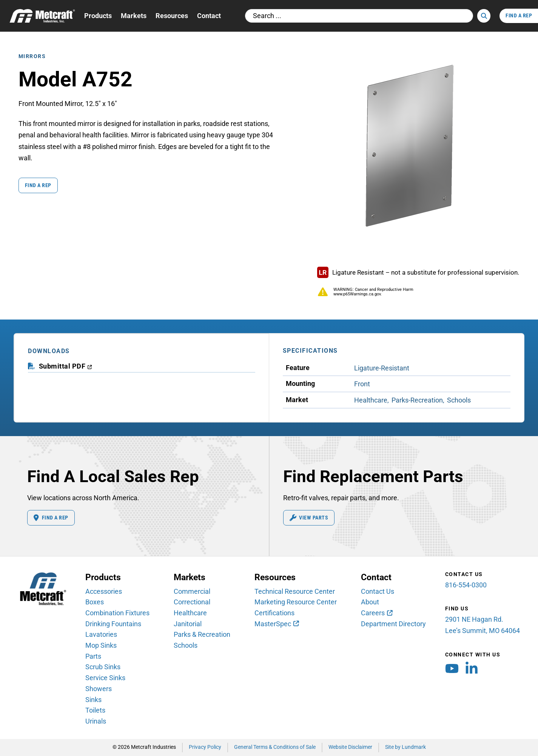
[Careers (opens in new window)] (376, 613)
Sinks (93, 700)
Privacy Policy (205, 747)
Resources (172, 16)
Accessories (104, 591)
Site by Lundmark (405, 747)
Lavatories (101, 634)
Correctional (192, 602)
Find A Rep (519, 16)
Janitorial (188, 624)
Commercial (192, 591)
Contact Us (378, 591)
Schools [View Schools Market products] (459, 400)
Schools (186, 645)
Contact (209, 16)
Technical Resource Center (295, 591)
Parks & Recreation (202, 634)
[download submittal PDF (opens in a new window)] (66, 366)
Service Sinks (105, 678)
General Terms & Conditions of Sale (275, 747)
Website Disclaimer (350, 747)
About (370, 602)
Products (98, 16)
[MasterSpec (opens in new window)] (276, 624)
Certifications (274, 613)
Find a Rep (38, 185)
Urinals (96, 721)
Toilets (95, 710)
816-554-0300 (466, 585)
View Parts (309, 518)
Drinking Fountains (113, 624)
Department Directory (393, 624)
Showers (99, 689)
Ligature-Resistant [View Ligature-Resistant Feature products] (382, 368)
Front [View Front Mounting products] (362, 384)
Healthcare (190, 613)
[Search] (484, 16)
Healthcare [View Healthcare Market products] (371, 400)
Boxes (95, 602)
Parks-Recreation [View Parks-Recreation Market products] (417, 400)
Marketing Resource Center (296, 602)
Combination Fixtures (117, 613)
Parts (93, 656)
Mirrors (32, 56)
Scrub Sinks (103, 667)
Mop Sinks (101, 645)
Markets (134, 16)
